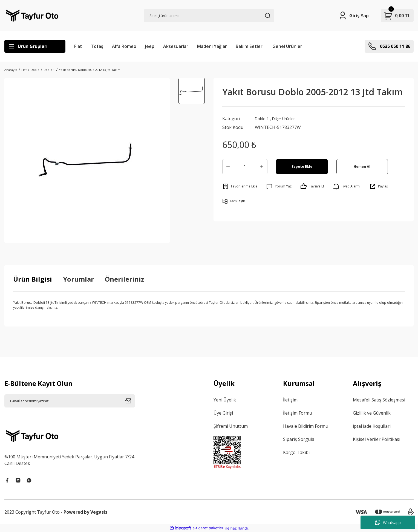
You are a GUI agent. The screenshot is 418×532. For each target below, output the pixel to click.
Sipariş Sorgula (299, 439)
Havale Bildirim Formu (306, 426)
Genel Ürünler (287, 46)
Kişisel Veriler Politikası (377, 439)
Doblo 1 (263, 118)
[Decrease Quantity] (228, 167)
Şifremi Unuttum (231, 426)
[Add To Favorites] (240, 186)
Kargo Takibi (296, 452)
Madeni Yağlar (212, 46)
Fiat (78, 46)
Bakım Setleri (250, 46)
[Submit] (130, 401)
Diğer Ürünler (289, 118)
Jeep (150, 46)
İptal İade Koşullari (372, 426)
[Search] (209, 16)
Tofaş (97, 46)
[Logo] (32, 16)
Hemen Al (362, 167)
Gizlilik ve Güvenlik (372, 413)
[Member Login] (354, 16)
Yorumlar (78, 279)
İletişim (290, 400)
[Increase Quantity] (262, 167)
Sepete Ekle (302, 167)
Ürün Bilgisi (33, 279)
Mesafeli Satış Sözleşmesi (379, 400)
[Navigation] (35, 46)
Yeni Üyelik (225, 400)
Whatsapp (388, 522)
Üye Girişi (223, 413)
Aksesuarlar (176, 46)
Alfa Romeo (124, 46)
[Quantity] (245, 167)
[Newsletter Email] (70, 401)
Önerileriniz (125, 279)
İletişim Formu (298, 413)
